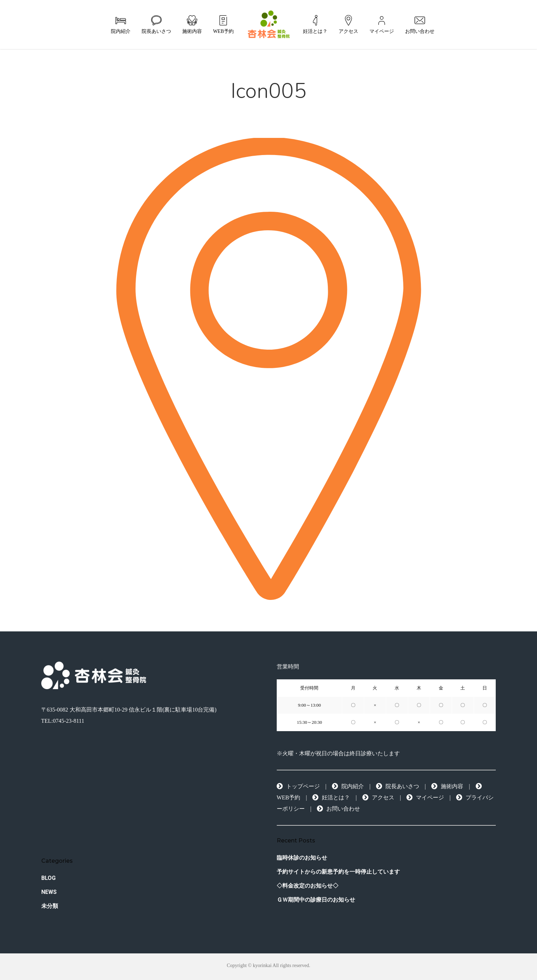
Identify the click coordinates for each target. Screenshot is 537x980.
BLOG (48, 878)
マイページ (425, 797)
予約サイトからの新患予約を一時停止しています (338, 872)
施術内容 (447, 786)
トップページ (298, 786)
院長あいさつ (398, 786)
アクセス (378, 797)
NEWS (49, 892)
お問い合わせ (338, 809)
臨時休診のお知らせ (302, 858)
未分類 (50, 906)
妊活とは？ (331, 797)
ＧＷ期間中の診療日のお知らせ (316, 900)
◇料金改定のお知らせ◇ (308, 886)
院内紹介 (348, 786)
